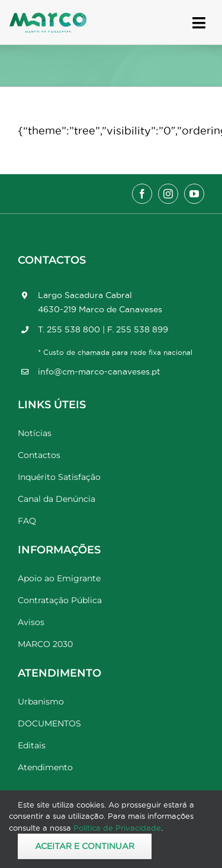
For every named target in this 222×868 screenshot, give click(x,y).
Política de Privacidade (117, 828)
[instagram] (168, 194)
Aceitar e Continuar (85, 846)
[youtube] (194, 194)
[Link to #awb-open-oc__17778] (199, 23)
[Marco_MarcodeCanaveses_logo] (48, 17)
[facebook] (142, 194)
